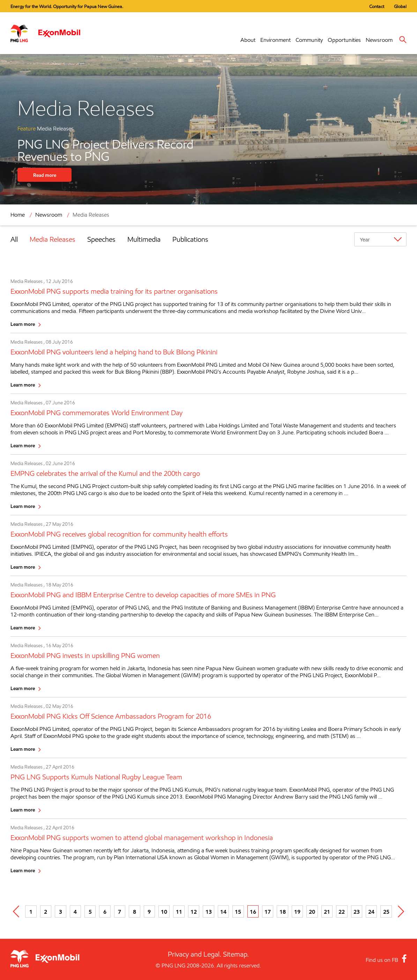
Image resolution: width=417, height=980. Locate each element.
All (14, 239)
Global (400, 6)
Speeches (101, 239)
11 (179, 912)
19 (297, 912)
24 (371, 912)
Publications (190, 239)
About (248, 40)
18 (283, 912)
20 (312, 912)
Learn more (23, 324)
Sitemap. (236, 954)
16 (253, 912)
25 (386, 912)
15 (238, 912)
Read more (45, 175)
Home (18, 215)
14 (223, 912)
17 (268, 912)
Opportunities (344, 40)
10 (164, 912)
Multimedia (144, 239)
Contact (377, 6)
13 (209, 912)
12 (194, 912)
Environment (275, 40)
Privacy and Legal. (195, 954)
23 (357, 912)
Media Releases (91, 215)
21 (327, 912)
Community (309, 40)
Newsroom (379, 40)
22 (342, 912)
